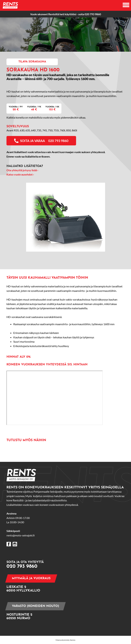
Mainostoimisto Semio (65, 640)
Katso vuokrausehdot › (20, 174)
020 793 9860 (93, 14)
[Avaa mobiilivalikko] (126, 5)
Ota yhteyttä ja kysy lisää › (22, 170)
